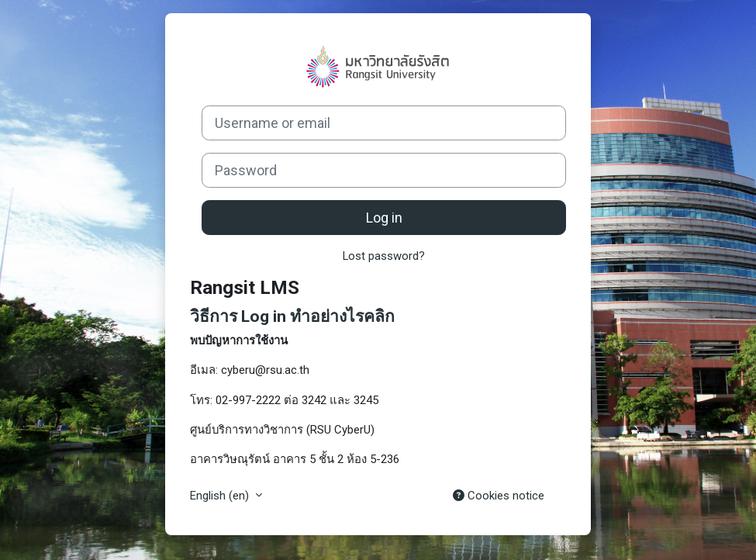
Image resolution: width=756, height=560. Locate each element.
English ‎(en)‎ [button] (221, 496)
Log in (384, 218)
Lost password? (384, 256)
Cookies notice (499, 496)
